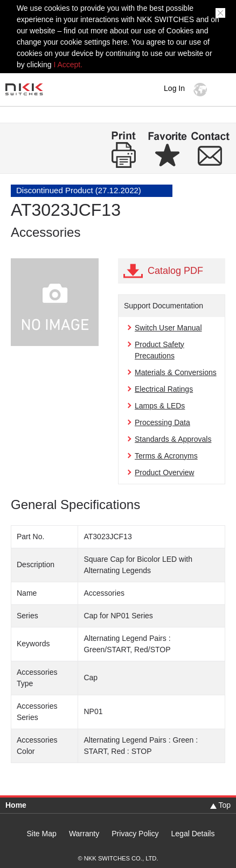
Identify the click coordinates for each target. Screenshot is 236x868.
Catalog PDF (175, 271)
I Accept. (68, 65)
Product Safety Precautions (159, 350)
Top (224, 805)
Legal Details (193, 834)
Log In (174, 88)
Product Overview (164, 472)
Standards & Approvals (173, 439)
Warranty (84, 834)
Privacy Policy (135, 834)
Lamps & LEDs (160, 406)
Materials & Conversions (176, 372)
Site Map (42, 834)
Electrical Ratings (164, 389)
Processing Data (162, 422)
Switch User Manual (168, 328)
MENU (222, 90)
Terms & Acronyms (166, 456)
